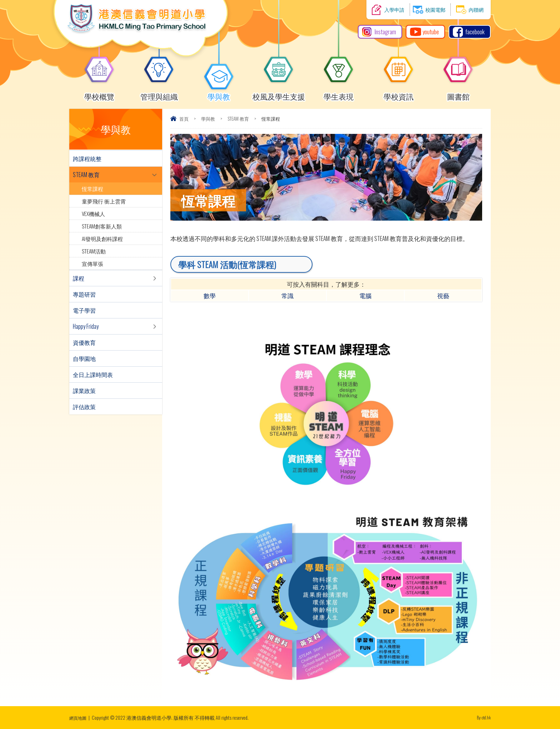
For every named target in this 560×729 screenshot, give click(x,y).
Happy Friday (86, 326)
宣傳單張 (92, 263)
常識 (287, 295)
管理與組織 (159, 93)
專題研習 (84, 294)
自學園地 (84, 358)
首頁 (184, 119)
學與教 (219, 93)
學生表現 (339, 93)
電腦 (365, 295)
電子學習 (84, 310)
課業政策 (84, 391)
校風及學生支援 (279, 93)
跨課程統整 (87, 159)
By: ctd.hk (482, 717)
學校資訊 (399, 93)
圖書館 (458, 93)
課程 (79, 278)
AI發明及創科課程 (102, 238)
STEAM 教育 (238, 119)
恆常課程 (92, 188)
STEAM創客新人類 (102, 226)
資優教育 (84, 342)
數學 (210, 295)
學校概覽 (99, 93)
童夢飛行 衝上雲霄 (104, 201)
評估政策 (84, 407)
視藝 (443, 295)
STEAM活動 (94, 251)
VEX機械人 (93, 213)
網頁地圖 (79, 717)
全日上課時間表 (93, 374)
